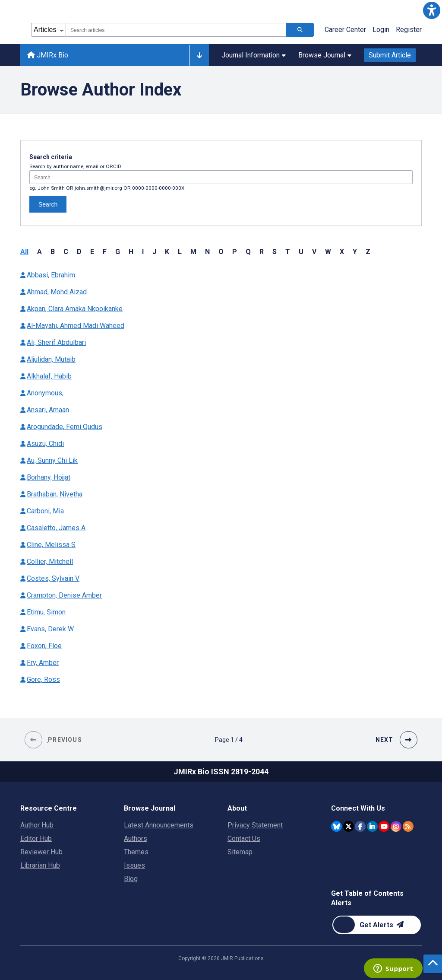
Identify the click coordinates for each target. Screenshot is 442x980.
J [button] (154, 252)
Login (381, 30)
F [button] (105, 252)
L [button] (180, 252)
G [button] (118, 252)
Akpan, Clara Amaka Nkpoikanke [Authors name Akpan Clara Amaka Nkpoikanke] (75, 309)
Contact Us (244, 838)
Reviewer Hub (41, 852)
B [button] (53, 252)
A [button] (39, 252)
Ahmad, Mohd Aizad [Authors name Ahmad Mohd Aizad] (57, 292)
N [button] (207, 252)
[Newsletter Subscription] (377, 925)
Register (409, 30)
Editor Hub (36, 838)
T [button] (288, 252)
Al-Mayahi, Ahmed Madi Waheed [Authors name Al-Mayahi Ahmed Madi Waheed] (76, 326)
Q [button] (248, 252)
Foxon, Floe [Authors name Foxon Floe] (44, 646)
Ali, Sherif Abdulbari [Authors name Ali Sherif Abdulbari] (56, 342)
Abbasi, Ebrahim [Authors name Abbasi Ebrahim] (51, 275)
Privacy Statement (255, 825)
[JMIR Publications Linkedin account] (372, 826)
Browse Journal (325, 55)
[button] (432, 10)
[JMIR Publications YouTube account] (384, 826)
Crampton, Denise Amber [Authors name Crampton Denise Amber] (64, 595)
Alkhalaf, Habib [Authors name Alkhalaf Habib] (49, 376)
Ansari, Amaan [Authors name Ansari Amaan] (48, 410)
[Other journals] (199, 55)
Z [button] (368, 252)
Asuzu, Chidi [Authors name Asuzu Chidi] (45, 444)
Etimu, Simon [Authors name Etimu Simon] (46, 612)
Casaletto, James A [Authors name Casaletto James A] (56, 528)
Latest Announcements (159, 825)
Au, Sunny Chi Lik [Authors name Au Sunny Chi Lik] (52, 460)
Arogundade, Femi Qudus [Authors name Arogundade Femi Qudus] (65, 427)
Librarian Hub (40, 865)
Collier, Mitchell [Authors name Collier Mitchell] (50, 562)
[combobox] (176, 30)
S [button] (275, 252)
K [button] (167, 252)
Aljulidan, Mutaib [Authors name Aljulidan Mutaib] (51, 359)
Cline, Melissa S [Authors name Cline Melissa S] (51, 545)
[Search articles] (300, 30)
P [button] (235, 252)
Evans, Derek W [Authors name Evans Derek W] (50, 629)
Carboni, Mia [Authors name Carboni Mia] (45, 511)
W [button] (328, 252)
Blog (131, 879)
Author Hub (37, 825)
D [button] (79, 252)
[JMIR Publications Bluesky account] (336, 826)
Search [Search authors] (48, 204)
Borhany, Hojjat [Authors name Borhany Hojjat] (49, 477)
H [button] (131, 252)
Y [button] (355, 252)
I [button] (143, 252)
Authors (136, 838)
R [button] (262, 252)
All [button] (24, 252)
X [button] (342, 252)
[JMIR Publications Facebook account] (360, 826)
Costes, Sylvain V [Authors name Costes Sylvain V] (53, 578)
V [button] (314, 252)
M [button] (193, 252)
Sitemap (240, 852)
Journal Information (254, 55)
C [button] (66, 252)
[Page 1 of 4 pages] (229, 740)
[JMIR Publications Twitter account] (349, 826)
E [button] (92, 252)
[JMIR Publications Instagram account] (396, 826)
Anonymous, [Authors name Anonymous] (45, 393)
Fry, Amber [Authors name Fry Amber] (43, 663)
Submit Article (390, 55)
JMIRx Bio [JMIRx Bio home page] (48, 55)
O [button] (221, 252)
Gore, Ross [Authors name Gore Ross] (43, 679)
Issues (134, 865)
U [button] (301, 252)
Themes (136, 852)
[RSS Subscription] (408, 826)
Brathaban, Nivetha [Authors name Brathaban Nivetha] (55, 494)
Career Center (345, 30)
